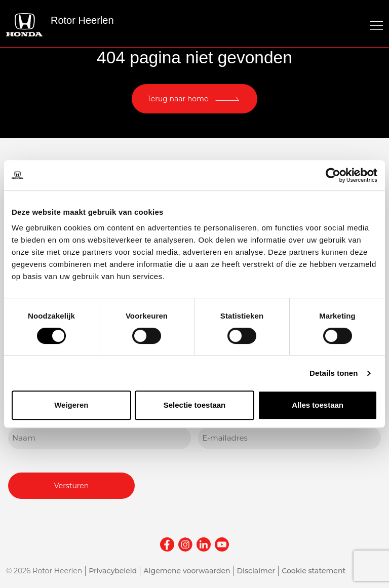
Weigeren (71, 405)
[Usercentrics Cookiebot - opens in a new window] (333, 175)
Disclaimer (256, 571)
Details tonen (334, 373)
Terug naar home (178, 99)
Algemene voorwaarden (187, 571)
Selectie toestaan (195, 405)
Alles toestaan (318, 405)
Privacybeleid (113, 571)
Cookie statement (314, 571)
